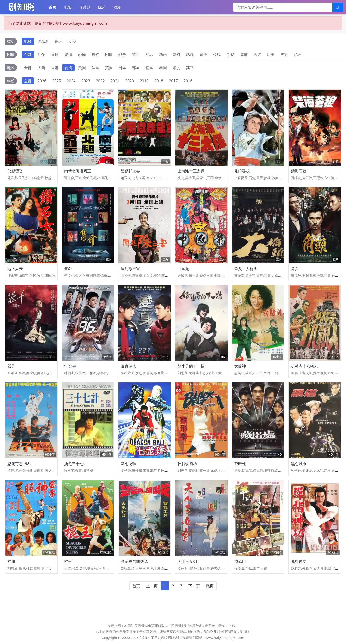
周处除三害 (130, 269)
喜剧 (55, 54)
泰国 (163, 68)
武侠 (190, 54)
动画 (163, 54)
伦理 (298, 54)
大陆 (41, 68)
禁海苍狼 (299, 171)
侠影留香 (15, 171)
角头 (295, 269)
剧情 (109, 54)
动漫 (117, 7)
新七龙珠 (129, 464)
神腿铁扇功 (187, 464)
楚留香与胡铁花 (134, 561)
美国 (82, 68)
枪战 (217, 54)
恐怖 (82, 54)
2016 (188, 81)
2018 (159, 81)
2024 (71, 81)
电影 (68, 7)
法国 (95, 68)
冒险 (203, 54)
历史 (271, 54)
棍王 (68, 561)
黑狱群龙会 (130, 171)
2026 (42, 81)
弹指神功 (299, 561)
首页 (53, 7)
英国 (109, 68)
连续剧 (85, 7)
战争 (122, 54)
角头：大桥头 (246, 269)
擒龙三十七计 (76, 464)
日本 (122, 68)
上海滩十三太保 (191, 171)
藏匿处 (240, 464)
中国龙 (183, 269)
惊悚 (244, 54)
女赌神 (240, 366)
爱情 (68, 54)
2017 (173, 81)
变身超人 (129, 366)
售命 (68, 269)
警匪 (136, 54)
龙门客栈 (242, 171)
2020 (130, 81)
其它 (190, 68)
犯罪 (149, 54)
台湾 (68, 68)
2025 (57, 81)
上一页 (152, 586)
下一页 (194, 586)
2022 (100, 81)
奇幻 (176, 54)
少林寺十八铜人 (304, 366)
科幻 (95, 54)
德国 (149, 68)
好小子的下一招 (191, 366)
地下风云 (15, 269)
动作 (41, 54)
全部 (28, 54)
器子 (11, 366)
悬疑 (230, 54)
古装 (257, 54)
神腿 (11, 561)
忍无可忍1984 (20, 464)
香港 (55, 68)
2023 (86, 81)
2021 (115, 81)
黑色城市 (299, 464)
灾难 (284, 54)
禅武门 (240, 561)
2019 (144, 81)
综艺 (102, 7)
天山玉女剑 (187, 561)
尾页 (210, 586)
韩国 (136, 68)
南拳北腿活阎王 (78, 171)
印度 (176, 68)
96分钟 (70, 366)
